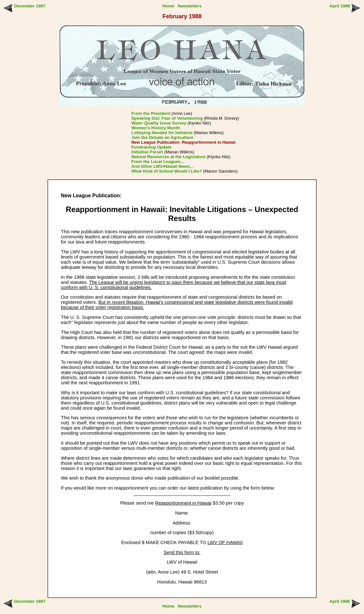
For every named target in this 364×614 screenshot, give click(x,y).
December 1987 (30, 6)
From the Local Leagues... (158, 162)
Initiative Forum (147, 152)
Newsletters (190, 6)
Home (168, 6)
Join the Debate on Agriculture (162, 137)
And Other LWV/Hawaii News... (162, 166)
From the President (151, 113)
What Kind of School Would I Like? (167, 171)
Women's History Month (156, 128)
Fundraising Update (151, 147)
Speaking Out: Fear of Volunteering (167, 118)
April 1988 (340, 6)
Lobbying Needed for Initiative (162, 133)
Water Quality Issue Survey (159, 123)
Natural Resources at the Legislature (169, 157)
